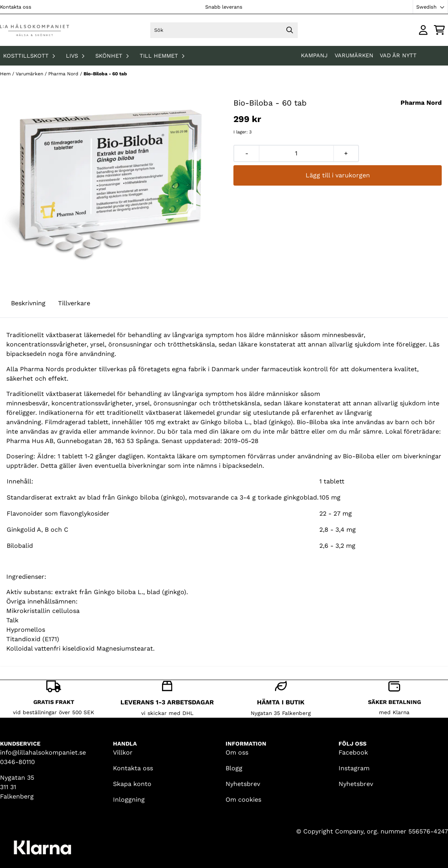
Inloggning (129, 800)
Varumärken (354, 55)
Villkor (123, 752)
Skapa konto (132, 784)
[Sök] (224, 30)
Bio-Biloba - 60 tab (105, 74)
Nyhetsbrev (243, 784)
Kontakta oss (16, 7)
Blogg (234, 768)
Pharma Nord (64, 74)
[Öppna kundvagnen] (439, 30)
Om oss (237, 752)
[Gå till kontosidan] (423, 30)
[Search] (290, 30)
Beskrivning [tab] (28, 303)
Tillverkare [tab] (74, 303)
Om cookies (243, 800)
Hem (6, 74)
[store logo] (35, 30)
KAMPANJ (315, 55)
